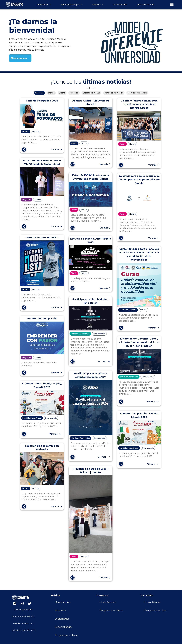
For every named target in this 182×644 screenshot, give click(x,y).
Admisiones (44, 5)
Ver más (57, 150)
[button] (39, 93)
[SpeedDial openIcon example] (24, 150)
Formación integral (71, 5)
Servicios (97, 5)
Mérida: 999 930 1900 (24, 623)
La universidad (120, 5)
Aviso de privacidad (24, 610)
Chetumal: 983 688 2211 (24, 617)
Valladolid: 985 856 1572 (24, 630)
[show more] (109, 362)
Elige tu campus (20, 58)
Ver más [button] (104, 362)
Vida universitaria (145, 5)
